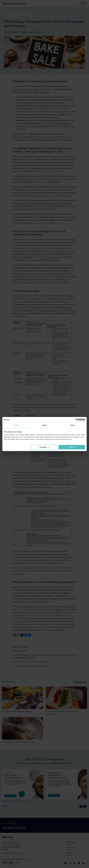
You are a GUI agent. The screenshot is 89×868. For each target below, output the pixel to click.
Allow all (72, 447)
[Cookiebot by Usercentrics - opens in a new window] (77, 420)
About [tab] (73, 425)
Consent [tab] (16, 425)
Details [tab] (44, 425)
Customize (44, 447)
